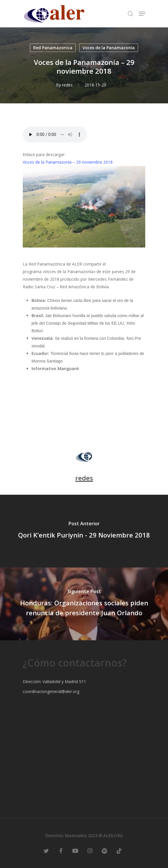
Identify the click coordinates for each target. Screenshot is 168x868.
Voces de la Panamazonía (109, 48)
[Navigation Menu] (142, 14)
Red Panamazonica (53, 48)
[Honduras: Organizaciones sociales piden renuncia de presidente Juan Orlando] (84, 604)
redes (67, 85)
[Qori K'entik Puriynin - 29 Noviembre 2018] (84, 531)
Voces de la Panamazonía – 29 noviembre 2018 (68, 162)
